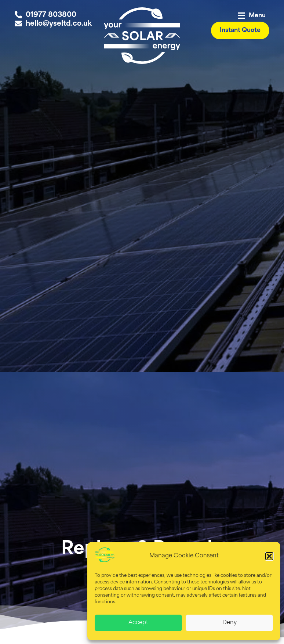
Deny (230, 623)
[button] (269, 556)
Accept (138, 623)
